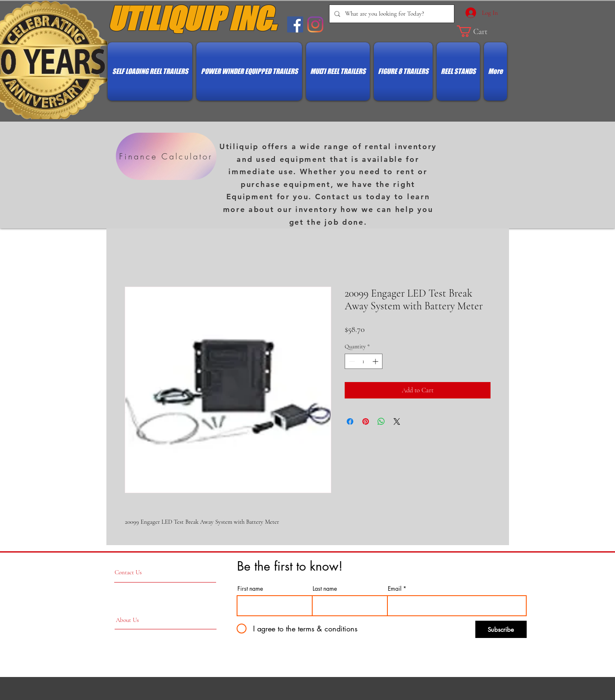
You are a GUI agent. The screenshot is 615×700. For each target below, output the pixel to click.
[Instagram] (315, 24)
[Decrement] (351, 361)
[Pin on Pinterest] (366, 421)
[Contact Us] (146, 572)
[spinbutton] (364, 361)
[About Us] (127, 620)
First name (250, 589)
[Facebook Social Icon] (295, 24)
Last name (325, 589)
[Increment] (376, 361)
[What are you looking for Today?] (391, 14)
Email (395, 589)
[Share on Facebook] (350, 421)
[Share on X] (397, 421)
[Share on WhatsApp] (381, 421)
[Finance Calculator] (166, 156)
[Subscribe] (501, 629)
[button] (479, 31)
